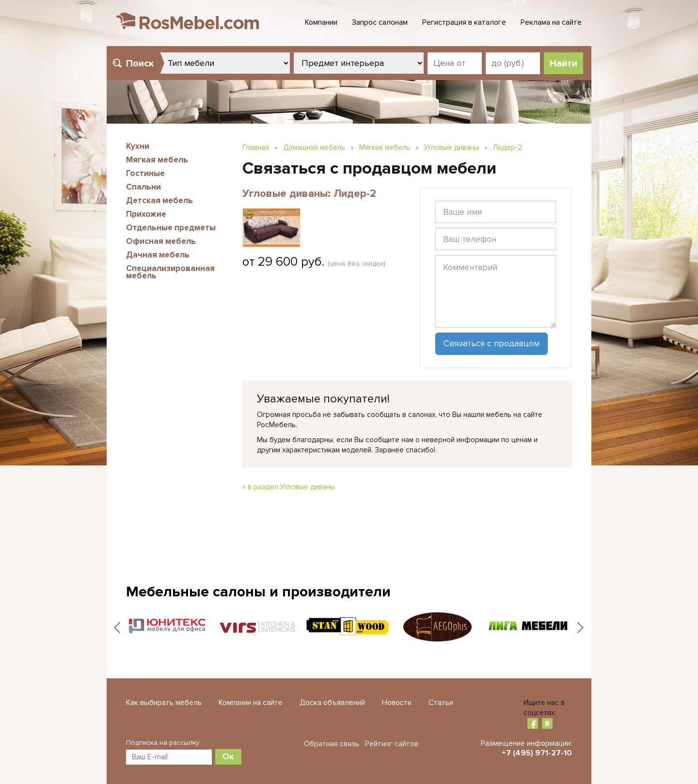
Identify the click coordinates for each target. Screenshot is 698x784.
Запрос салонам (380, 22)
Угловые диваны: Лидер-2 (309, 194)
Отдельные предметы (171, 228)
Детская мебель (159, 200)
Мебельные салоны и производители (258, 592)
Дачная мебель (158, 255)
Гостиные (145, 173)
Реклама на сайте (551, 22)
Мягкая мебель (157, 160)
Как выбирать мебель (164, 703)
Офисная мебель (161, 241)
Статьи (441, 703)
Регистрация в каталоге (464, 22)
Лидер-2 (508, 147)
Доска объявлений (332, 703)
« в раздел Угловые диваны (289, 487)
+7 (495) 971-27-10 (537, 753)
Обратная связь (332, 744)
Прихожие (146, 214)
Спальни (143, 187)
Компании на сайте (251, 703)
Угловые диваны (452, 147)
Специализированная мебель (170, 272)
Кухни (138, 146)
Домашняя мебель (314, 147)
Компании (321, 22)
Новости (397, 703)
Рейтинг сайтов (392, 744)
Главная (256, 147)
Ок (228, 756)
